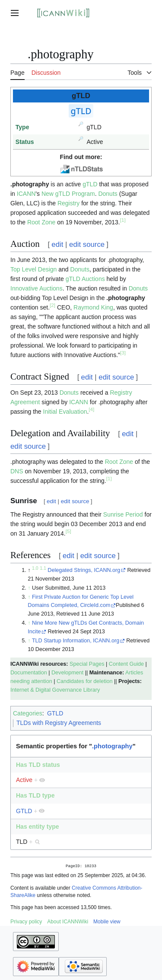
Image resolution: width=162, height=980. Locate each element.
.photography (125, 298)
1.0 (35, 568)
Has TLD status (38, 765)
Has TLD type (35, 795)
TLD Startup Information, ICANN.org (76, 641)
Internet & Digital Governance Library (55, 690)
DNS (17, 471)
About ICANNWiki (68, 923)
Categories (28, 713)
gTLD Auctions (85, 279)
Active (24, 780)
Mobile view (107, 923)
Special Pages (87, 664)
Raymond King (93, 307)
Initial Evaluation (65, 412)
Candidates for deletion (85, 681)
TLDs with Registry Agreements (59, 723)
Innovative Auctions (37, 288)
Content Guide (126, 664)
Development (67, 673)
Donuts (108, 194)
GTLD (55, 713)
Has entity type (38, 827)
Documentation (29, 673)
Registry (68, 203)
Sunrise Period (123, 514)
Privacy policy (26, 923)
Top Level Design (33, 269)
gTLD (90, 184)
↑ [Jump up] (29, 588)
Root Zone (41, 222)
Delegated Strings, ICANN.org (84, 570)
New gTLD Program (68, 194)
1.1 (43, 568)
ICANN (26, 194)
